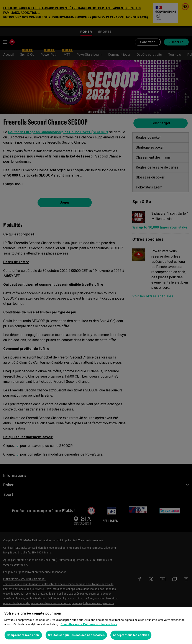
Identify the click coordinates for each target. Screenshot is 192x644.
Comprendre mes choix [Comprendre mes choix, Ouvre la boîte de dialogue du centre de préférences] (23, 635)
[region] (96, 625)
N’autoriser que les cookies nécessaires (76, 635)
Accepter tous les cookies (131, 635)
